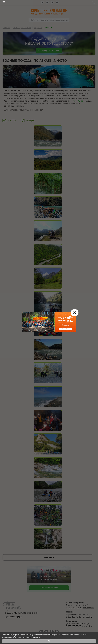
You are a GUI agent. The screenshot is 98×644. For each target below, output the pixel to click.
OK (49, 641)
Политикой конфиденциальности (27, 637)
